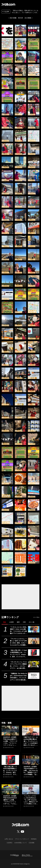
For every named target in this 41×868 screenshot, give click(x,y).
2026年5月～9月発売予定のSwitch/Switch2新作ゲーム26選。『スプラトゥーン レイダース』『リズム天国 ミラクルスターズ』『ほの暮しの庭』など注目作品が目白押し (10, 800)
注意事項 (9, 843)
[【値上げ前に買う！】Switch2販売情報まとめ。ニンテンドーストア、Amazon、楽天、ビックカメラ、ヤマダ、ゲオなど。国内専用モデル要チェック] (34, 652)
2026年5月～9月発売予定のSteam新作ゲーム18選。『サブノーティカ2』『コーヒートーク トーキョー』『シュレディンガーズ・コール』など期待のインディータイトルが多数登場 (10, 741)
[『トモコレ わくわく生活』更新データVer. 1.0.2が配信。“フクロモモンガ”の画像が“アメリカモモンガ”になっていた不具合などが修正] (34, 629)
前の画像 (13, 18)
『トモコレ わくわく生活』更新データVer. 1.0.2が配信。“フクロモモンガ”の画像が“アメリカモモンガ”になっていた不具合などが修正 (19, 630)
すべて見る (36, 617)
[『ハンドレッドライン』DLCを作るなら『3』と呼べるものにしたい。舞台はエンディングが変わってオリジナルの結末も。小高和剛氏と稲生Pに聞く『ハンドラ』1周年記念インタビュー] (31, 789)
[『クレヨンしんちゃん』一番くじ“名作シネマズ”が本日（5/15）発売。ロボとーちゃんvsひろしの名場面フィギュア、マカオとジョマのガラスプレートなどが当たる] (34, 641)
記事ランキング (10, 617)
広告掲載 (32, 843)
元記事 (5, 12)
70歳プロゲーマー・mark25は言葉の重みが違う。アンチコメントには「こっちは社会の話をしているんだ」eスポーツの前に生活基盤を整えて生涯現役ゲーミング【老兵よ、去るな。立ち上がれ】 (31, 741)
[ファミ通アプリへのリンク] (14, 855)
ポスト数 (32, 622)
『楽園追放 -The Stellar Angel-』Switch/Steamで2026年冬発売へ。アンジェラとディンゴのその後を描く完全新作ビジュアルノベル (19, 677)
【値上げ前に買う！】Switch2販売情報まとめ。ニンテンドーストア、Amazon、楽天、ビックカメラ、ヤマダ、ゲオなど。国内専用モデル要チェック (18, 654)
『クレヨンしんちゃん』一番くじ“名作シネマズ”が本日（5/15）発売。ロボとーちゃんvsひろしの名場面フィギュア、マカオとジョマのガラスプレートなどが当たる (18, 642)
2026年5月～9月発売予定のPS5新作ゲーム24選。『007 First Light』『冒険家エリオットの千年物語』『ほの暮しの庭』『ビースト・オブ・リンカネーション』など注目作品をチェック (31, 771)
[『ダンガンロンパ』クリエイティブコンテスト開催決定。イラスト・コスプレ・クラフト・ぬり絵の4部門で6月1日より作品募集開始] (34, 664)
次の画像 (28, 18)
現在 (5, 622)
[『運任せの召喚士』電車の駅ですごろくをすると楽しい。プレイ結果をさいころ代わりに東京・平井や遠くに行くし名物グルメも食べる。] (7, 31)
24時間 (11, 622)
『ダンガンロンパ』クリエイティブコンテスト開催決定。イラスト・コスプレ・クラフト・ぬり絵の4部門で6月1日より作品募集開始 (18, 665)
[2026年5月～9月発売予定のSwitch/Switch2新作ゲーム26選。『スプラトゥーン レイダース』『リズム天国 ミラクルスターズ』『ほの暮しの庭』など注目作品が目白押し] (10, 789)
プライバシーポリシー (22, 839)
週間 (18, 622)
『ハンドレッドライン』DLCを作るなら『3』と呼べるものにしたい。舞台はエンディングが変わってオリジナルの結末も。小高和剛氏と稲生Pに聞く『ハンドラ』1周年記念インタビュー (31, 800)
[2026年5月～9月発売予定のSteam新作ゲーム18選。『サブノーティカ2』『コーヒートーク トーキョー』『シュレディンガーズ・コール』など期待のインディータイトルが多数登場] (10, 731)
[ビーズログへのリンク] (27, 855)
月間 (24, 622)
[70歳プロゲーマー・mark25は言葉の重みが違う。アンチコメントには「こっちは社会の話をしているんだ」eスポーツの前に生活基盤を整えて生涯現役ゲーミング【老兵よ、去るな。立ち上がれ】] (31, 731)
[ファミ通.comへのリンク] (8, 4)
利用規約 (34, 839)
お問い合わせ (9, 839)
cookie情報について (20, 843)
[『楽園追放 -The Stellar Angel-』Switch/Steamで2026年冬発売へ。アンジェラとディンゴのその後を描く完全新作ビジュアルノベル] (34, 676)
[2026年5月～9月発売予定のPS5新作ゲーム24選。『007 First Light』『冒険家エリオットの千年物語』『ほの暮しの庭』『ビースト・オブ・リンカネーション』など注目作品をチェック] (31, 760)
